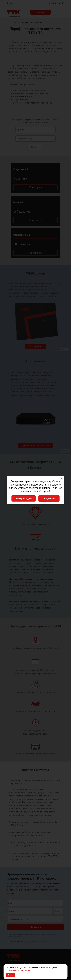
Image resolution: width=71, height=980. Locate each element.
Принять (11, 975)
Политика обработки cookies (18, 970)
